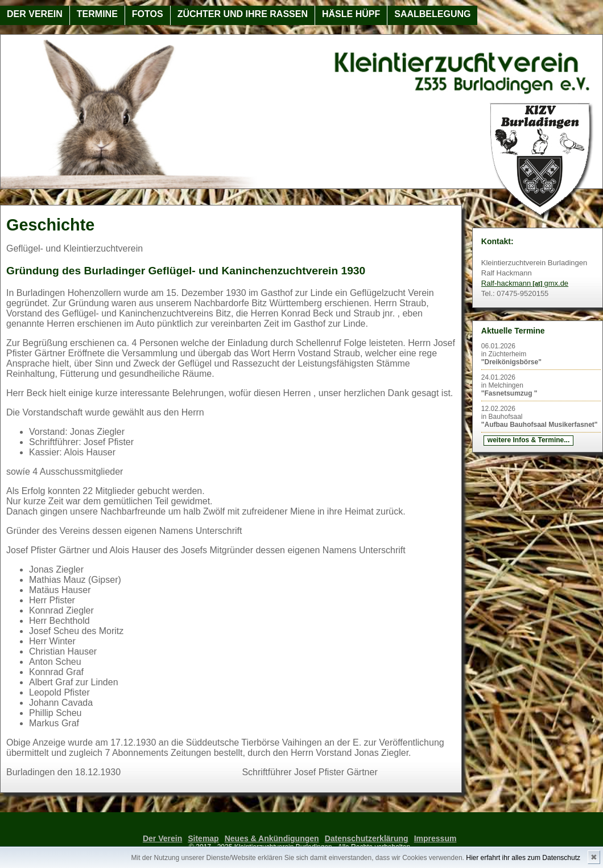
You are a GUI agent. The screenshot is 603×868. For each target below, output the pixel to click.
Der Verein (35, 14)
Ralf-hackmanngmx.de (525, 283)
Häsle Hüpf (351, 14)
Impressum (435, 838)
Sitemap (203, 838)
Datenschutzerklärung (367, 838)
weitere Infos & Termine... (528, 440)
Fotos (148, 14)
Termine (97, 14)
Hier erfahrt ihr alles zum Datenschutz (523, 858)
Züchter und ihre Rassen (243, 14)
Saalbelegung (432, 14)
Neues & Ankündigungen (272, 838)
